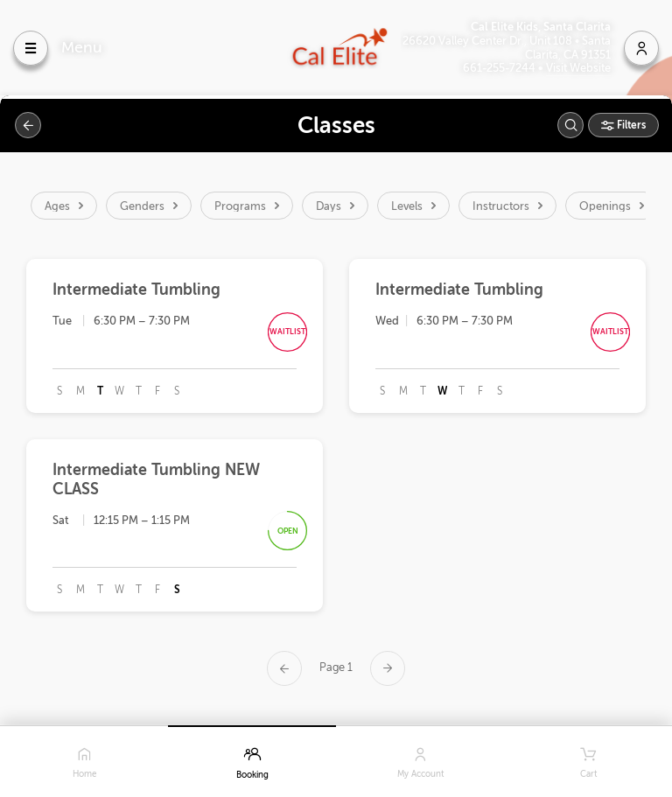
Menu (82, 47)
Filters (630, 125)
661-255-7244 (500, 68)
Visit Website (578, 68)
